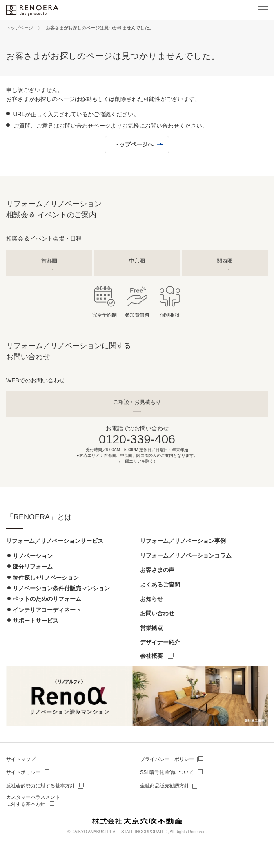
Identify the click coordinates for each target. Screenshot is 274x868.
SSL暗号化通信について (167, 772)
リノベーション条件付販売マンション (61, 588)
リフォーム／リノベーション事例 (183, 541)
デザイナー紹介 (160, 642)
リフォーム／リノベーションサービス (55, 541)
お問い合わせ (157, 613)
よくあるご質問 (160, 585)
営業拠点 (151, 628)
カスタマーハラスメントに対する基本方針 (33, 801)
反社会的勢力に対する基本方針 (40, 786)
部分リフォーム (33, 567)
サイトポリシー (23, 772)
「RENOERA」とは (39, 517)
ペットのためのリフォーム (47, 599)
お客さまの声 (157, 570)
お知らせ (151, 599)
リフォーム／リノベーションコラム (186, 555)
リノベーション (33, 556)
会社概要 (151, 656)
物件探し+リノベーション (46, 578)
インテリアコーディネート (47, 610)
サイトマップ (21, 759)
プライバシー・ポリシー (167, 759)
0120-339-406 (137, 439)
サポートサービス (36, 621)
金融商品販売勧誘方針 (165, 786)
